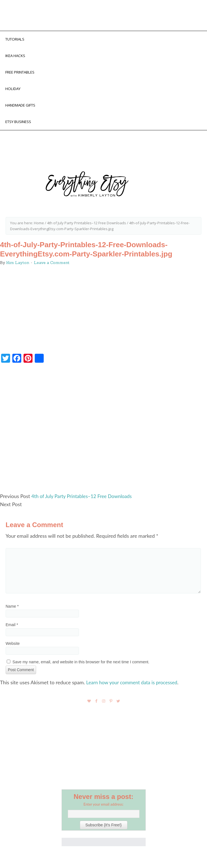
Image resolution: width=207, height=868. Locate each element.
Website (13, 648)
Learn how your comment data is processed (134, 687)
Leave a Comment (52, 267)
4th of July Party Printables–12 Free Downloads (84, 501)
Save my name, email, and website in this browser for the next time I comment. (81, 666)
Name (12, 611)
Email (12, 629)
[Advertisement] (104, 435)
